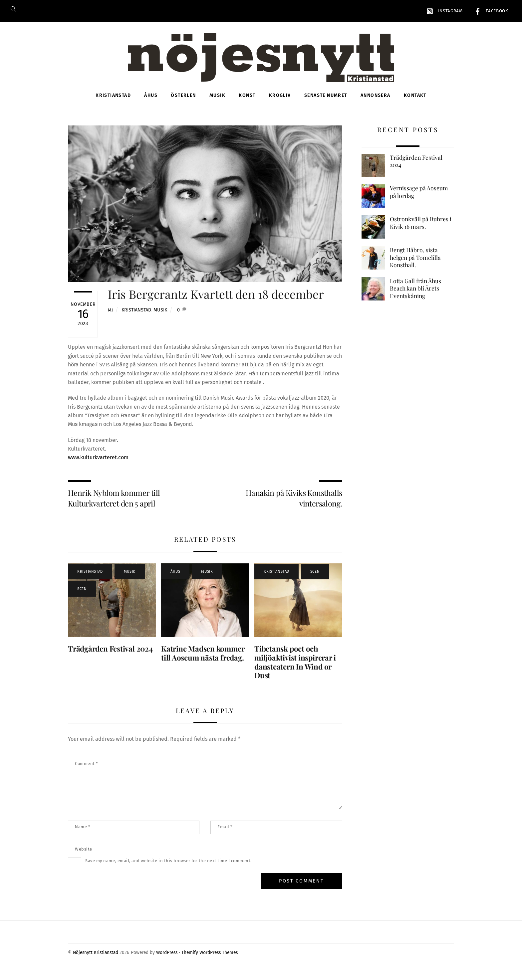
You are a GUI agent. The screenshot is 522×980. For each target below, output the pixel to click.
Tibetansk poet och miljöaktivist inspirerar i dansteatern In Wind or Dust (295, 669)
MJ (110, 317)
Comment (87, 771)
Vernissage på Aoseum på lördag (419, 199)
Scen (82, 596)
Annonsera (376, 103)
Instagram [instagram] (443, 11)
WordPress (167, 960)
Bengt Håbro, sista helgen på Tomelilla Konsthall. (415, 265)
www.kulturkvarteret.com (98, 465)
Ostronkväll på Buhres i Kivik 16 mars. (421, 230)
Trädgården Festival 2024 (110, 656)
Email (225, 834)
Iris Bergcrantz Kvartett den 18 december (216, 302)
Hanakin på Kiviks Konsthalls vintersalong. (294, 505)
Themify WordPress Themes (210, 960)
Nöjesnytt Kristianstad (96, 960)
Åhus (151, 103)
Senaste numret (326, 103)
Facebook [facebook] (490, 11)
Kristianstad (113, 103)
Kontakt (415, 103)
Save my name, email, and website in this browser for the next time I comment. (168, 868)
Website (84, 856)
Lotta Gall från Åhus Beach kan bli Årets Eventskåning (415, 296)
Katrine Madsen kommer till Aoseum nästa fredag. (203, 660)
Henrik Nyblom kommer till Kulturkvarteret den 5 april (114, 505)
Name (83, 834)
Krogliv (280, 103)
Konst (247, 103)
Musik (217, 103)
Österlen (183, 103)
